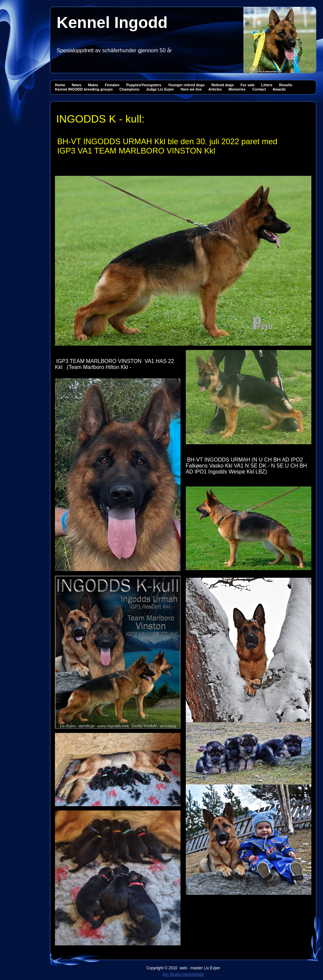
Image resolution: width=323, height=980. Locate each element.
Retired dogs (223, 85)
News (77, 85)
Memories (237, 89)
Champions (130, 89)
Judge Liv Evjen (160, 89)
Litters (267, 85)
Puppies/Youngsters (144, 85)
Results (286, 85)
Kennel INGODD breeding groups (84, 89)
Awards (279, 89)
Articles (215, 89)
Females (112, 85)
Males (93, 85)
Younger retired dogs (186, 85)
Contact (259, 89)
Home (60, 85)
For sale (247, 85)
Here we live (191, 89)
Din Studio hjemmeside (183, 974)
